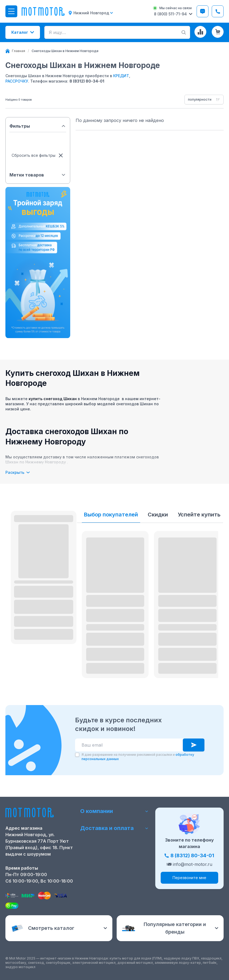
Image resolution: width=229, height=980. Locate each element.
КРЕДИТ (121, 76)
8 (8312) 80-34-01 (87, 81)
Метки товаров (38, 175)
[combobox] (204, 100)
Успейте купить (199, 515)
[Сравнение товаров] (200, 32)
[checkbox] (77, 755)
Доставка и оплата (114, 828)
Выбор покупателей (111, 515)
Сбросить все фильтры (38, 155)
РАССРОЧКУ (17, 81)
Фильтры (38, 126)
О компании (114, 811)
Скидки (158, 515)
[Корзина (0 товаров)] (218, 32)
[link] (65, 51)
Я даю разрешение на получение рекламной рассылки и (138, 757)
